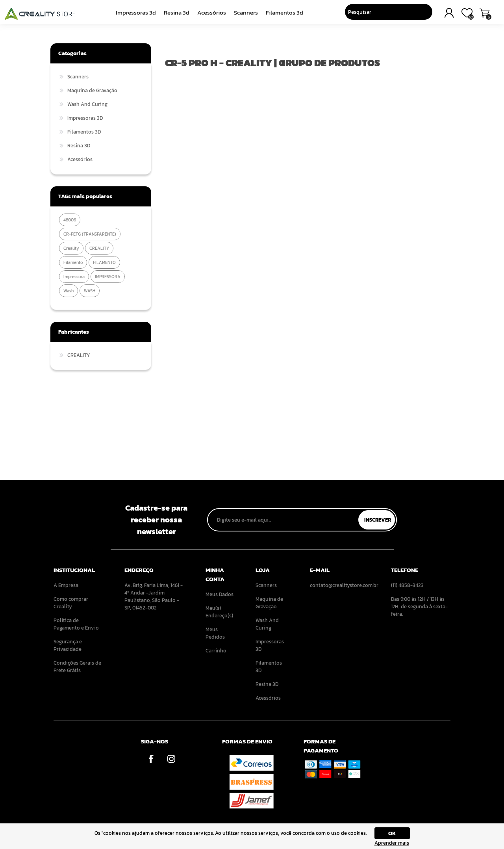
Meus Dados (220, 594)
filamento (73, 262)
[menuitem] (78, 585)
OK (392, 833)
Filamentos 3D (282, 14)
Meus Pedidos (215, 633)
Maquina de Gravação (92, 90)
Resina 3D (178, 14)
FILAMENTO (104, 262)
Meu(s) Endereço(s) (219, 612)
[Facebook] (151, 759)
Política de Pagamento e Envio (76, 624)
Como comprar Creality (71, 603)
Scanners (245, 14)
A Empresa (66, 585)
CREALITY (99, 248)
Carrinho (479, 15)
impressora (74, 277)
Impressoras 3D (139, 14)
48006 (70, 220)
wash (69, 291)
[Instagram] (171, 759)
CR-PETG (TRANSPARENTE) (90, 234)
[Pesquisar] (375, 14)
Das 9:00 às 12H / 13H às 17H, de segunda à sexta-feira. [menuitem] (419, 607)
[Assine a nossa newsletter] (283, 520)
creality (71, 248)
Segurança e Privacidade (68, 645)
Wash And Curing (87, 104)
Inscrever (378, 520)
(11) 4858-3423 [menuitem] (407, 585)
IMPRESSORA (108, 277)
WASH (90, 291)
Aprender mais (392, 843)
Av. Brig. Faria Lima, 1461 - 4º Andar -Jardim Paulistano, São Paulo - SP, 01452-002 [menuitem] (154, 596)
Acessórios (211, 14)
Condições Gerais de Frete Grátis (77, 667)
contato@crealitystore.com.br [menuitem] (340, 585)
